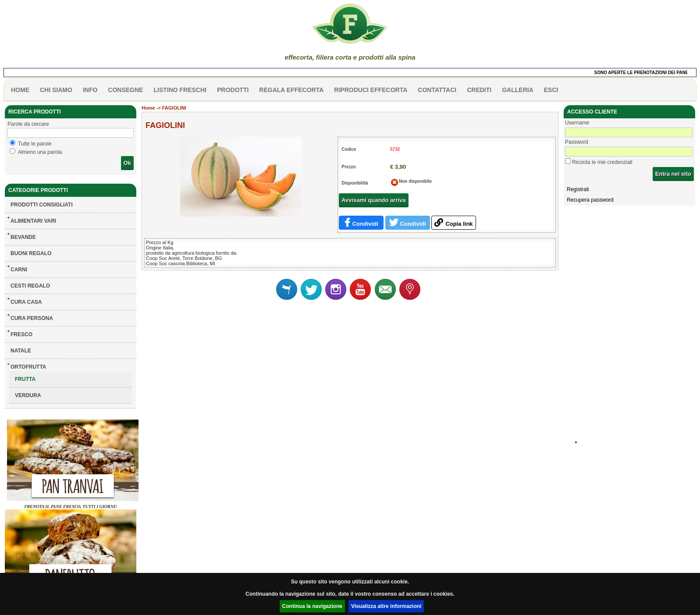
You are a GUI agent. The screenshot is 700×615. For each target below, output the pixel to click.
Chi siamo (56, 90)
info (90, 90)
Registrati (578, 189)
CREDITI (479, 90)
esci (551, 90)
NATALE (21, 351)
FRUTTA (25, 379)
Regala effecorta (291, 90)
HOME (20, 90)
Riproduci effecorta (371, 90)
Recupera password (590, 200)
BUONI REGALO (31, 253)
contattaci (437, 90)
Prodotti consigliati (42, 205)
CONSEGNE (125, 90)
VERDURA (28, 395)
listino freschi (180, 90)
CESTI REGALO (30, 286)
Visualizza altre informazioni (386, 606)
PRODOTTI (233, 90)
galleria (518, 90)
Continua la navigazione (312, 606)
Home (148, 108)
